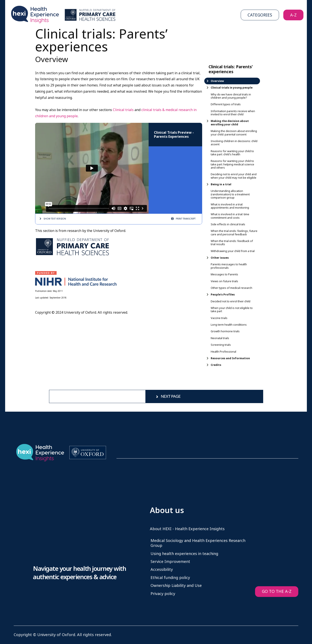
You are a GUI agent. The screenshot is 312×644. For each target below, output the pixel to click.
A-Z (293, 15)
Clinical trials (124, 110)
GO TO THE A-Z (277, 591)
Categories (260, 15)
